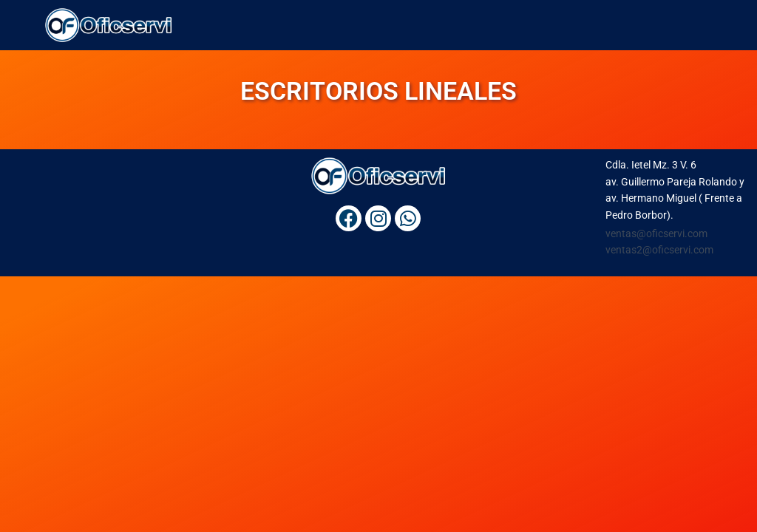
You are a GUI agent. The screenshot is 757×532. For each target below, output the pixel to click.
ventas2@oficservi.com (659, 250)
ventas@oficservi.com (656, 233)
